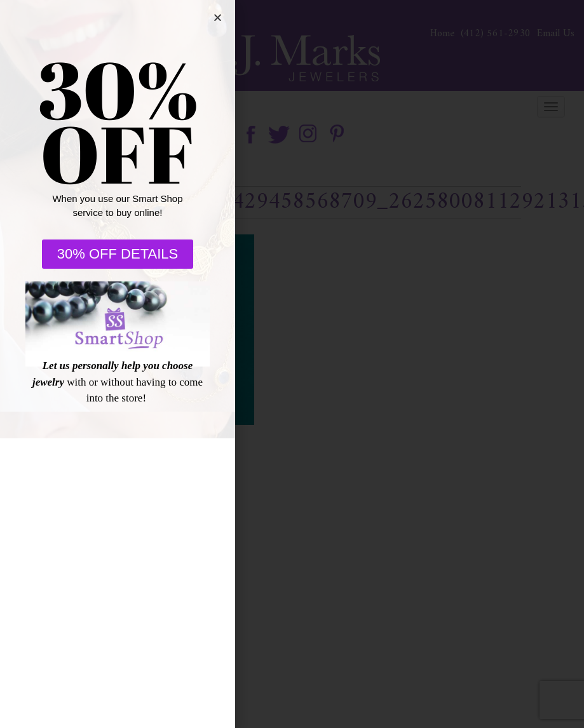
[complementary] (492, 658)
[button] (218, 17)
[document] (292, 364)
